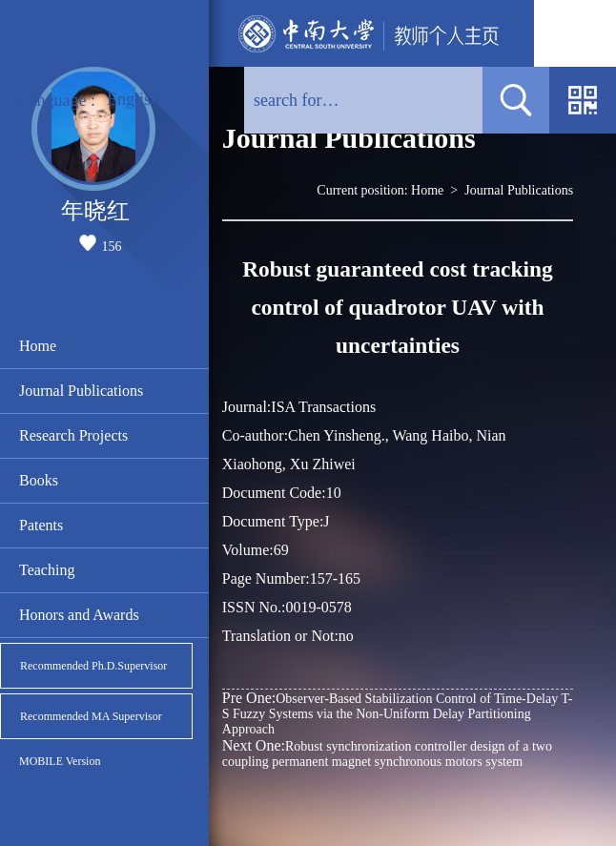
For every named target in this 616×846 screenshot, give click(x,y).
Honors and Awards (79, 615)
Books (39, 480)
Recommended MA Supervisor (91, 716)
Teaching (47, 570)
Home (38, 346)
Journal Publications (81, 391)
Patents (41, 525)
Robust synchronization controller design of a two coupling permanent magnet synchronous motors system (387, 753)
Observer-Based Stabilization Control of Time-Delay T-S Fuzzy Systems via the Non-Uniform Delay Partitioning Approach (398, 713)
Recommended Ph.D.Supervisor (93, 666)
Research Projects (73, 435)
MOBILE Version (60, 761)
